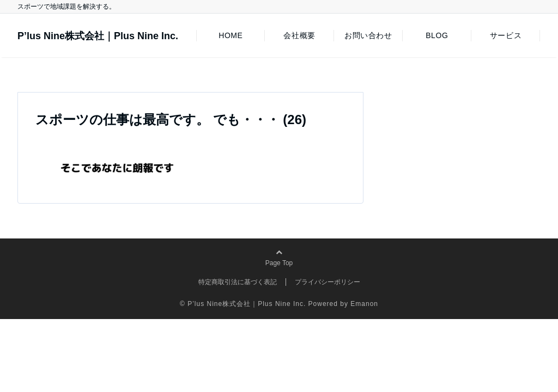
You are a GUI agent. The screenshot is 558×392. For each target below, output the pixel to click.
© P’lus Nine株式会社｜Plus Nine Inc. (243, 304)
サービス (506, 35)
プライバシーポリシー (327, 282)
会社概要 (299, 35)
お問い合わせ (368, 35)
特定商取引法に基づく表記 (238, 282)
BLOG (437, 35)
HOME (231, 35)
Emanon (364, 304)
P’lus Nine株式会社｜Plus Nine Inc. (98, 36)
